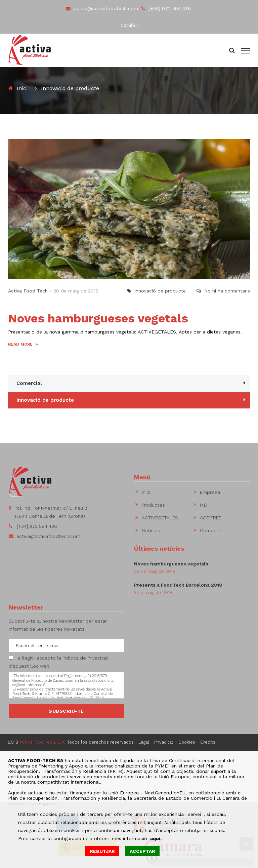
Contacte (211, 530)
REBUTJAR (102, 851)
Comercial (29, 383)
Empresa (210, 492)
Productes (153, 505)
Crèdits (208, 742)
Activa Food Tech (28, 291)
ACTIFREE (211, 518)
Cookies (187, 742)
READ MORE (23, 344)
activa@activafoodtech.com (102, 8)
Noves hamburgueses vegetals (98, 318)
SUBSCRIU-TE (66, 711)
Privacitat (164, 742)
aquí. (156, 838)
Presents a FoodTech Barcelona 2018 (178, 585)
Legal (144, 742)
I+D (204, 505)
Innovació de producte (160, 291)
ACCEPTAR (142, 851)
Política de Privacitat (85, 658)
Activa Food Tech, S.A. (42, 742)
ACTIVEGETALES (160, 518)
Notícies (151, 530)
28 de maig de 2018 (76, 291)
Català (128, 25)
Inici (22, 88)
